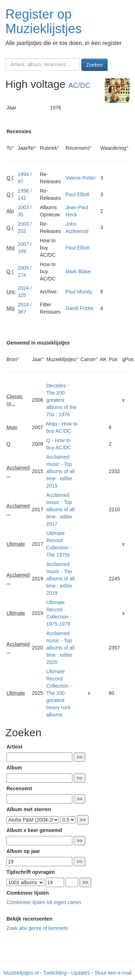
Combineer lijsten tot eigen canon (44, 902)
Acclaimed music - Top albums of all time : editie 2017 (60, 509)
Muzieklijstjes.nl (21, 973)
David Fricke (80, 308)
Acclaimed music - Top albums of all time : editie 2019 (60, 579)
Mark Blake (78, 271)
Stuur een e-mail (113, 973)
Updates (81, 973)
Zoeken (94, 65)
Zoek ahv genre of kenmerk (37, 928)
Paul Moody (79, 292)
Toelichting (55, 973)
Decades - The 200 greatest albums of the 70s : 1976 (61, 400)
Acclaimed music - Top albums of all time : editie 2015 (60, 471)
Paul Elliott (77, 194)
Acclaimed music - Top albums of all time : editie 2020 (60, 648)
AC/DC (79, 85)
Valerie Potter (81, 178)
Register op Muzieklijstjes (44, 21)
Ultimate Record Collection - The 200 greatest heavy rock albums (59, 693)
